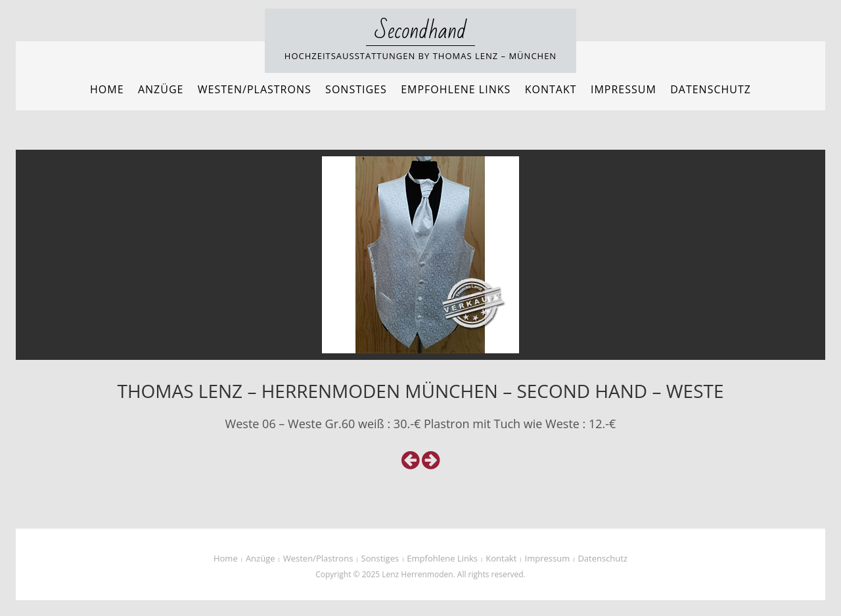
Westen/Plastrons (255, 89)
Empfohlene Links (456, 89)
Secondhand (421, 31)
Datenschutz (711, 89)
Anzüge (161, 89)
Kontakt (551, 89)
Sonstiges (356, 89)
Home (107, 89)
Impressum (624, 89)
